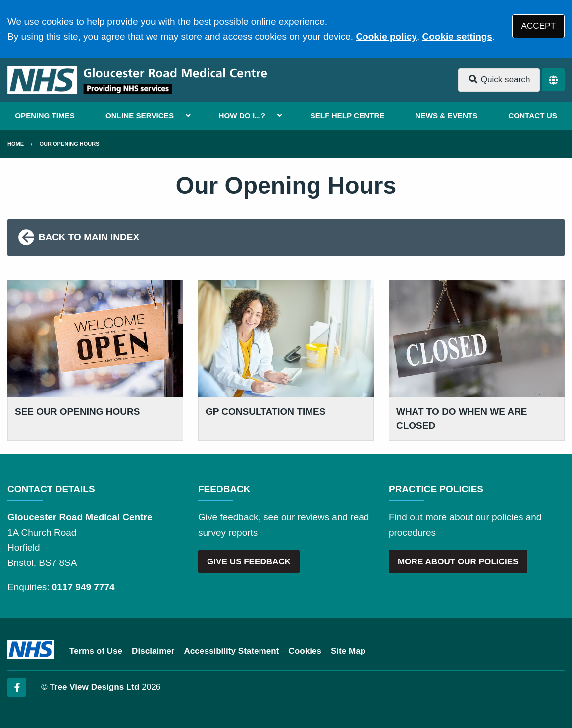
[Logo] (137, 80)
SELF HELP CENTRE (348, 116)
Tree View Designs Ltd (94, 687)
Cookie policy (386, 36)
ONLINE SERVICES (140, 116)
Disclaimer (153, 651)
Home (16, 144)
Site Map (348, 651)
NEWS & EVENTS (447, 116)
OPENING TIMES (45, 116)
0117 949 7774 (83, 587)
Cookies (305, 651)
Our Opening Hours (70, 144)
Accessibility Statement (232, 651)
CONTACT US (532, 116)
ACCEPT (539, 26)
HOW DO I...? (242, 116)
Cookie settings (457, 36)
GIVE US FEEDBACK (249, 562)
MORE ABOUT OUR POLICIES (458, 562)
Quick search (499, 80)
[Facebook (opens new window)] (17, 687)
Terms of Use (96, 651)
